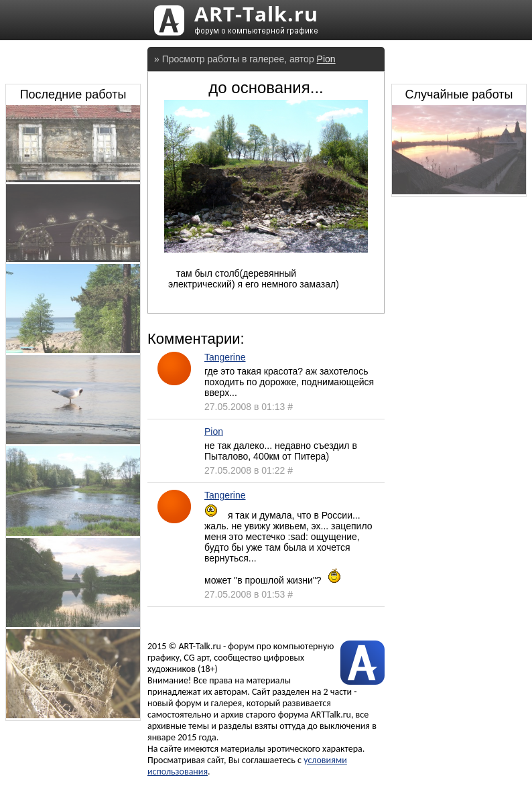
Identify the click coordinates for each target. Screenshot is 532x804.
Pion (326, 59)
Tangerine (225, 357)
